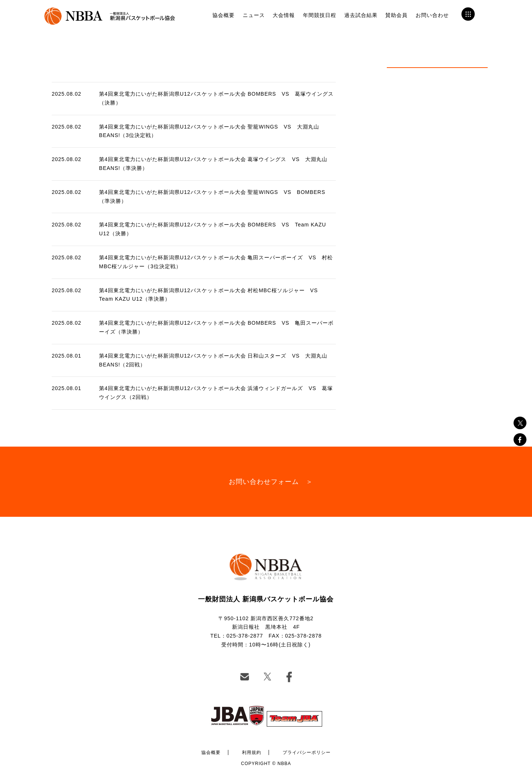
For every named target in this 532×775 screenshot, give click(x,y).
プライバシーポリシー (307, 752)
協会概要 (224, 15)
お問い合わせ (432, 15)
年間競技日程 (320, 15)
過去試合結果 (361, 15)
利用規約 (252, 752)
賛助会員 (396, 15)
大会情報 (284, 15)
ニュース (254, 15)
